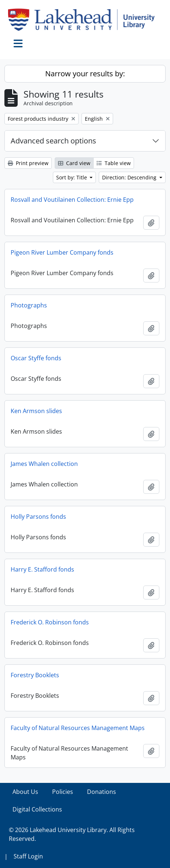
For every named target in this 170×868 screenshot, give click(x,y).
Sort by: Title (72, 177)
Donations (102, 792)
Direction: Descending (130, 177)
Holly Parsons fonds (38, 517)
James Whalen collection (44, 464)
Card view (74, 163)
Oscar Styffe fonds (36, 358)
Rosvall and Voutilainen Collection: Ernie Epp (72, 200)
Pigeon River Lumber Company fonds (62, 252)
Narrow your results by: (85, 74)
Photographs (29, 305)
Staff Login (28, 856)
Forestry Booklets (35, 675)
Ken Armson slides (36, 411)
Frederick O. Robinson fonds (50, 622)
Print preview (28, 163)
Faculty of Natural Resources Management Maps (78, 728)
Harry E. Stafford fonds (42, 569)
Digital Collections (37, 809)
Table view (114, 163)
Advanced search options (53, 141)
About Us (25, 792)
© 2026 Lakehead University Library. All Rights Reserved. (72, 834)
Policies (63, 792)
